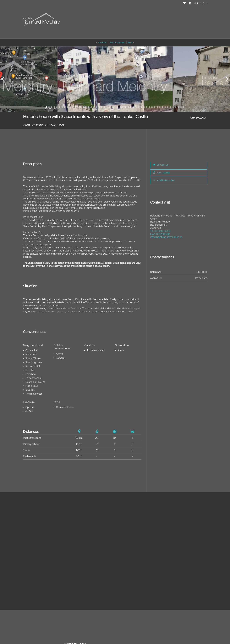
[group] (115, 79)
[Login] (190, 3)
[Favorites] (184, 3)
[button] (3, 79)
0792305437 (160, 234)
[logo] (41, 19)
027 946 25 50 (160, 231)
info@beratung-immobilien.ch (166, 237)
